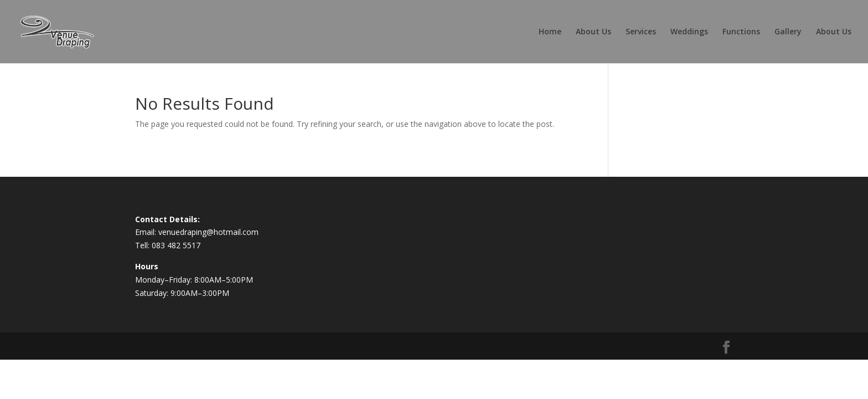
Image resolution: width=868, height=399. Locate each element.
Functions (741, 32)
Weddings (689, 32)
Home (550, 32)
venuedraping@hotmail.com (208, 232)
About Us (593, 32)
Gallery (788, 32)
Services (641, 32)
